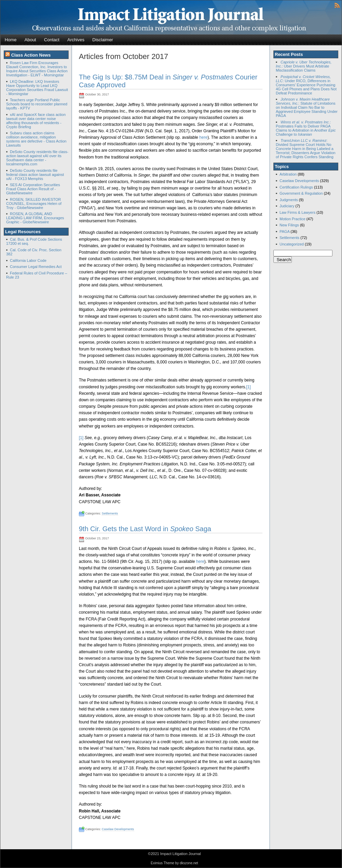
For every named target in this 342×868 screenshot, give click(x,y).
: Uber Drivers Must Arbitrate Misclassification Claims (304, 66)
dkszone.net (189, 863)
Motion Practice (293, 219)
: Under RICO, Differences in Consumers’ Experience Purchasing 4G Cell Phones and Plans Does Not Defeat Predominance (306, 85)
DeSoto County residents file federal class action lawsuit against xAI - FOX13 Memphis (35, 175)
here (203, 137)
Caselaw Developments (118, 829)
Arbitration (288, 174)
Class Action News (31, 55)
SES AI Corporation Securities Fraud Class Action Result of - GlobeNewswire (33, 189)
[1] (248, 387)
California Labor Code (28, 260)
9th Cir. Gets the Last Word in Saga (145, 529)
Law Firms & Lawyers (297, 212)
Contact (52, 40)
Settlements (110, 513)
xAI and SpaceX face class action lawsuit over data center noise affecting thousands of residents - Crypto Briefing (36, 121)
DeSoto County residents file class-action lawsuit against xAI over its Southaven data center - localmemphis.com (37, 158)
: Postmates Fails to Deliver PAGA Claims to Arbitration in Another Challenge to (306, 128)
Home (11, 40)
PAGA (284, 231)
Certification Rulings (296, 187)
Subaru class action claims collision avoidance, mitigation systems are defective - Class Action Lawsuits (36, 139)
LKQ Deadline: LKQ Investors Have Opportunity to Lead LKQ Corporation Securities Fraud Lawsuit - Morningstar (37, 88)
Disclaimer (103, 40)
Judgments (289, 200)
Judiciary (287, 206)
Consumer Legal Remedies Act (36, 267)
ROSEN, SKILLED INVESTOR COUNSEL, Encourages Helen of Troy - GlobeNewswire (34, 204)
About (30, 40)
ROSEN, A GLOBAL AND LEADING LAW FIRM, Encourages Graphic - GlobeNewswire (35, 218)
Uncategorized (292, 244)
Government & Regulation (301, 193)
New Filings (289, 225)
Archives (76, 40)
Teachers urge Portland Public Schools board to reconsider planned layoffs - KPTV (37, 104)
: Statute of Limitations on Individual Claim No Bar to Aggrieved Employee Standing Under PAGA (307, 107)
